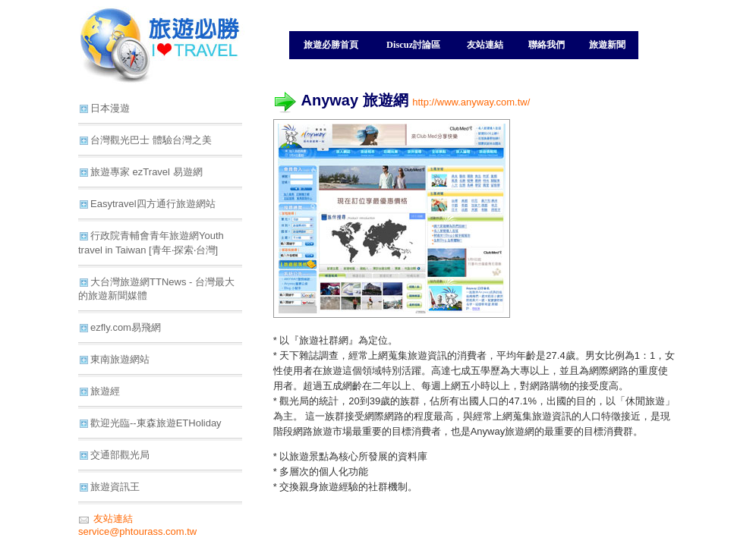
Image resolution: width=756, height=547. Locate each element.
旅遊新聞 (607, 45)
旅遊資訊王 (115, 487)
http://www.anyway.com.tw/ (471, 102)
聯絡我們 (547, 45)
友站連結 (485, 45)
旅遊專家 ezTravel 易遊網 (146, 172)
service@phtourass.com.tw (137, 531)
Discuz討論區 (413, 45)
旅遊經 (105, 391)
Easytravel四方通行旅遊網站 (153, 204)
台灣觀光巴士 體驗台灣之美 (151, 140)
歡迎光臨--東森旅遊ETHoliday (156, 423)
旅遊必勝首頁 (331, 45)
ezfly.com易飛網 (126, 327)
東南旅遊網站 (120, 359)
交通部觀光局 (120, 455)
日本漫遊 (110, 108)
